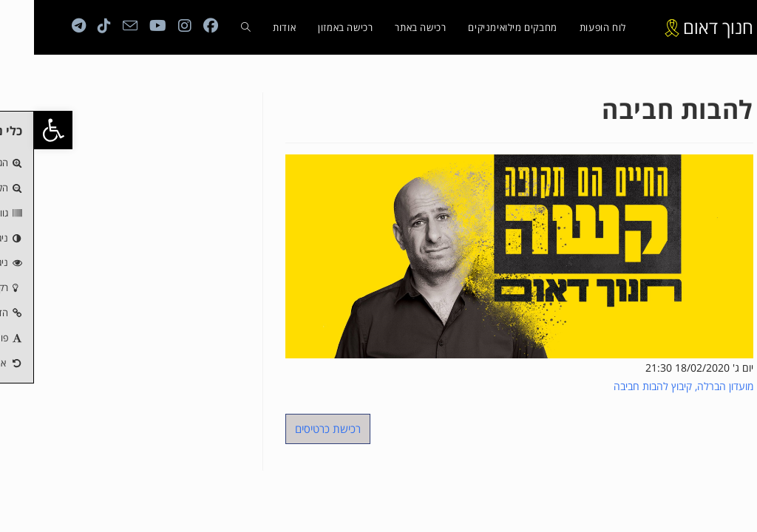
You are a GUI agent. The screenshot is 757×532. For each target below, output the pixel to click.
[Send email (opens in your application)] (96, 26)
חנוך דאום (684, 27)
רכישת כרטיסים (294, 429)
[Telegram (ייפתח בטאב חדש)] (45, 26)
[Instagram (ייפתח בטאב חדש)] (151, 26)
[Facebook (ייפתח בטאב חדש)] (177, 26)
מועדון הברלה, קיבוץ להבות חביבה (649, 386)
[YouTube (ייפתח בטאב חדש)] (124, 26)
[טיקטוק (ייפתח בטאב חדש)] (70, 26)
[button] (19, 130)
